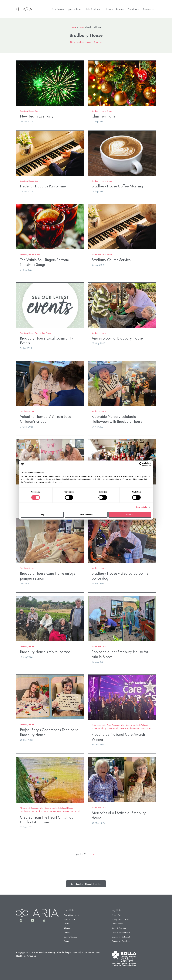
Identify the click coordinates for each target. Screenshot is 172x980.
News (109, 9)
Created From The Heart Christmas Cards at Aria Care (46, 820)
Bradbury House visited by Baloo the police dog (120, 576)
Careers (120, 9)
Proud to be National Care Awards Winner (119, 737)
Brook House (119, 728)
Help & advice (94, 9)
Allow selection (86, 515)
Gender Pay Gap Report (121, 941)
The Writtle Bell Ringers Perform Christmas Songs (44, 262)
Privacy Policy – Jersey (120, 919)
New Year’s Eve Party (37, 116)
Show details (141, 507)
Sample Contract (71, 937)
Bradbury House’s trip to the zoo (45, 652)
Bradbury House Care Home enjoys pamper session (48, 576)
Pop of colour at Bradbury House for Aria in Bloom (120, 654)
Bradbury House (27, 111)
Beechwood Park (133, 725)
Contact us (149, 9)
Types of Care (74, 9)
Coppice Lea (145, 728)
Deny (42, 515)
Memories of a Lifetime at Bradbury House (119, 815)
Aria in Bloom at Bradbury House (117, 338)
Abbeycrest (97, 725)
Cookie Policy (117, 924)
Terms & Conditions (119, 928)
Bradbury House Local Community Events (47, 341)
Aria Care (107, 725)
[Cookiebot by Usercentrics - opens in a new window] (138, 464)
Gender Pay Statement (121, 937)
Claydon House (132, 728)
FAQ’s (66, 924)
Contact (67, 941)
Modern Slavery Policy (121, 932)
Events (38, 111)
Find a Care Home (71, 915)
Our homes (58, 9)
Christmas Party (104, 116)
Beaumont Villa (118, 725)
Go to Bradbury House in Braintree (86, 42)
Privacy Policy (117, 915)
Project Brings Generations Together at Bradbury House (50, 732)
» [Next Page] (97, 854)
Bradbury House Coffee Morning (117, 186)
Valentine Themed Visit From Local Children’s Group (46, 419)
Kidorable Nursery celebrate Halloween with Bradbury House (117, 419)
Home (74, 27)
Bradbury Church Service (111, 260)
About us (134, 9)
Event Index (40, 333)
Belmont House (66, 808)
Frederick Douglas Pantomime (43, 186)
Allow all (130, 515)
